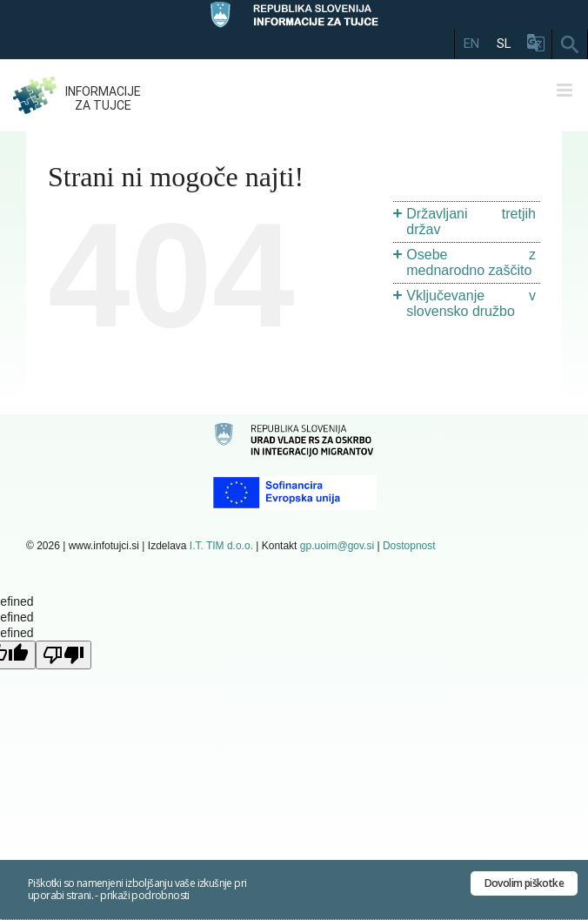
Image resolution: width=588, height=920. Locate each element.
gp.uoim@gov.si (337, 546)
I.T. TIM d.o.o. (221, 546)
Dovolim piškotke (524, 883)
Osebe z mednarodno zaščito (471, 262)
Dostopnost (409, 546)
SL (504, 44)
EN (471, 44)
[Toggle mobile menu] (566, 90)
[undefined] (63, 655)
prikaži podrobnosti (145, 895)
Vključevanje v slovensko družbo (471, 303)
